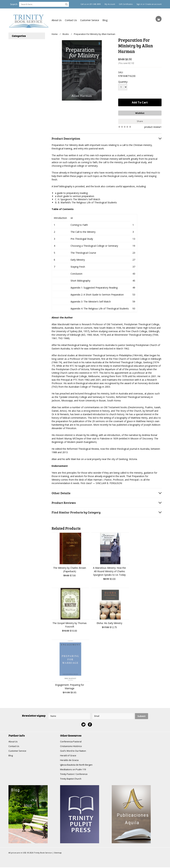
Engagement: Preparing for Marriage (70, 686)
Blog (105, 20)
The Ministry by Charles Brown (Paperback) (70, 569)
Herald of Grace (69, 755)
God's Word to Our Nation (74, 750)
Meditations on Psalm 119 (74, 770)
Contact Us (71, 20)
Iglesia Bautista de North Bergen (78, 765)
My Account (110, 4)
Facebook (90, 724)
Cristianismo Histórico (72, 746)
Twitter (83, 724)
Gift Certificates (126, 4)
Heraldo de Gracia (70, 760)
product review (152, 126)
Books (66, 34)
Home (55, 34)
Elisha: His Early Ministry (109, 622)
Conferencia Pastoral (71, 741)
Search (14, 4)
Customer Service (90, 20)
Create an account (153, 4)
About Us (57, 20)
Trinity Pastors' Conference (75, 774)
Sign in (139, 4)
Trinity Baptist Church (72, 779)
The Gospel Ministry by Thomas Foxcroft (70, 624)
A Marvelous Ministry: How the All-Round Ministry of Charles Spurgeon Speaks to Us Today (109, 570)
